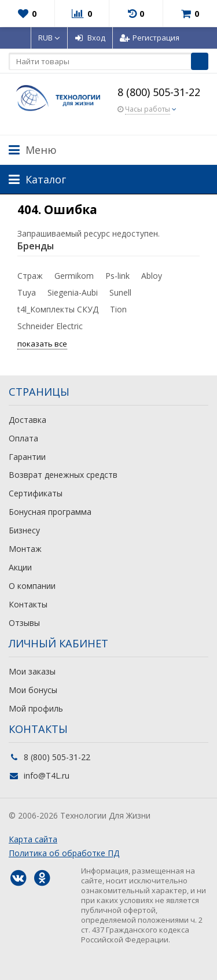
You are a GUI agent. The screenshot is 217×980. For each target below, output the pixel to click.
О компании (32, 586)
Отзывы (24, 623)
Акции (20, 567)
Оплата (23, 438)
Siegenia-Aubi (73, 292)
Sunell (120, 292)
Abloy (152, 276)
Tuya (27, 292)
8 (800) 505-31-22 (159, 92)
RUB (49, 38)
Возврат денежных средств (63, 475)
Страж (30, 276)
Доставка (27, 420)
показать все (42, 344)
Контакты (28, 604)
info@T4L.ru (47, 775)
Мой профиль (36, 708)
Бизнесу (24, 530)
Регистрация (150, 38)
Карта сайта (33, 839)
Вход (90, 38)
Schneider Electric (50, 326)
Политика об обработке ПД (64, 853)
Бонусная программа (50, 512)
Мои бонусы (33, 690)
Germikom (74, 276)
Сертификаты (36, 493)
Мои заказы (32, 671)
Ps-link (117, 276)
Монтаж (25, 549)
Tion (118, 309)
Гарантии (27, 457)
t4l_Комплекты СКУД (58, 309)
